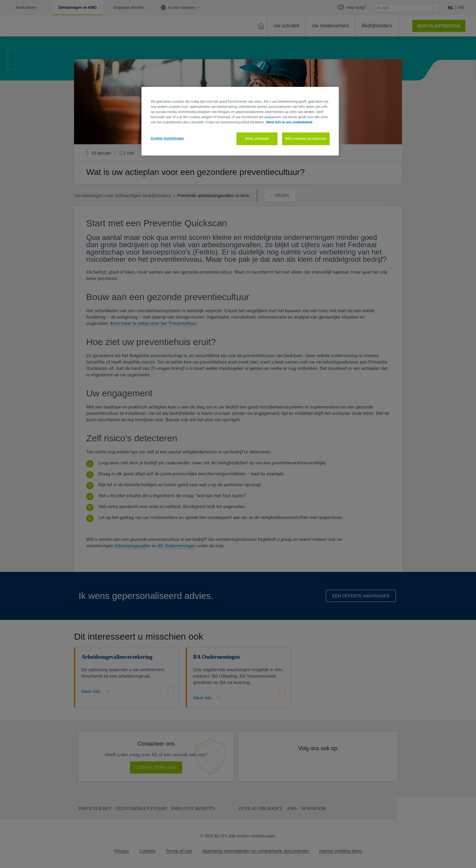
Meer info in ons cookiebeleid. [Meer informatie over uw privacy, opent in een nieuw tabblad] (290, 122)
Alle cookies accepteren (306, 138)
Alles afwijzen (257, 138)
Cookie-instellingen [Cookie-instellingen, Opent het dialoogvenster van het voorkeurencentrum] (167, 138)
